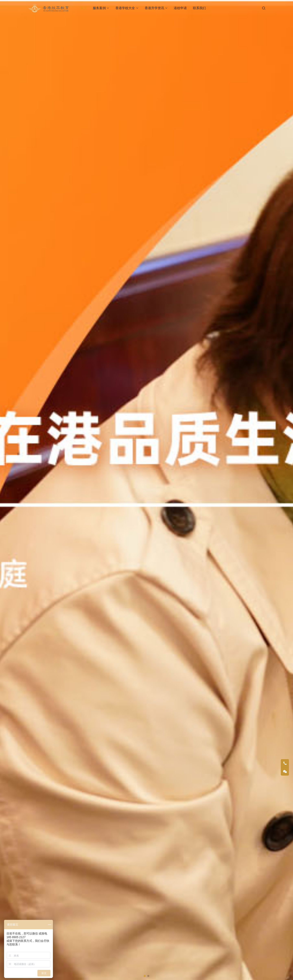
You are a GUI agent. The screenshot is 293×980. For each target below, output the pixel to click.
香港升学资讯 (154, 8)
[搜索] (264, 8)
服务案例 (99, 8)
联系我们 (199, 8)
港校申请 (180, 8)
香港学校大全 (125, 8)
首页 (83, 8)
